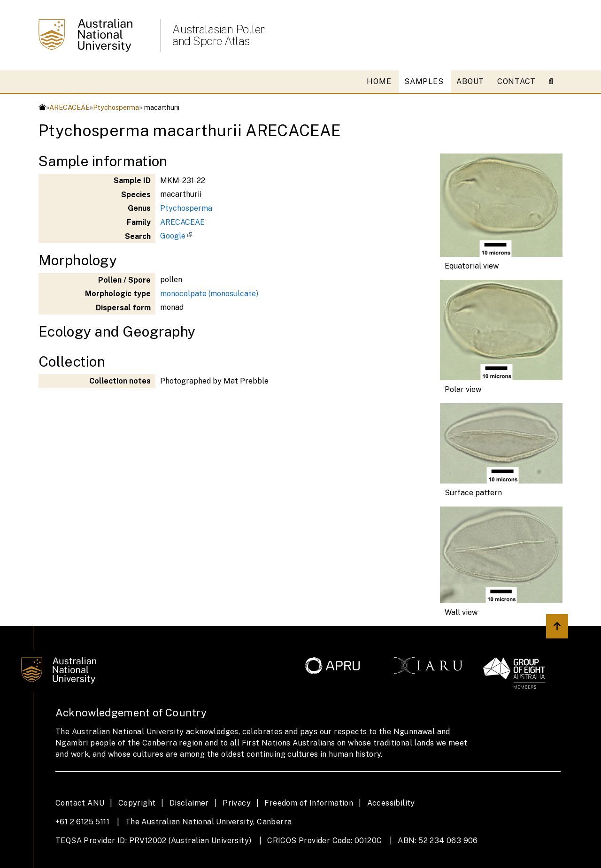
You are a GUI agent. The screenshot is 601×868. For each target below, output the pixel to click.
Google (173, 236)
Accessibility (391, 803)
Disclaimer (189, 803)
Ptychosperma (116, 107)
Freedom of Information (309, 803)
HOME (379, 81)
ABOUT (470, 81)
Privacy (237, 803)
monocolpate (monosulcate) (209, 294)
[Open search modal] (555, 82)
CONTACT (516, 81)
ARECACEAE (69, 107)
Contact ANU (80, 803)
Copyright (137, 803)
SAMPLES (424, 81)
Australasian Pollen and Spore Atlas (219, 35)
